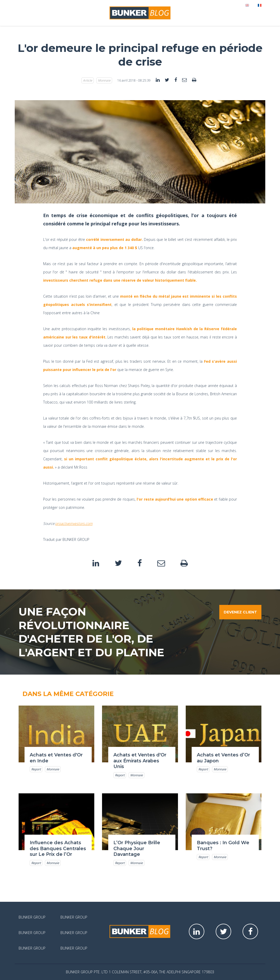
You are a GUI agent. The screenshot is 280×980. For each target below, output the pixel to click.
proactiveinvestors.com (74, 523)
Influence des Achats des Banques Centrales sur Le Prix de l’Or (58, 848)
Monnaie (104, 80)
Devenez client (240, 612)
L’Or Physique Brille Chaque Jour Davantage (137, 848)
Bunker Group (32, 917)
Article (88, 80)
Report (36, 769)
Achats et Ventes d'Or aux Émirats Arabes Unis (140, 761)
